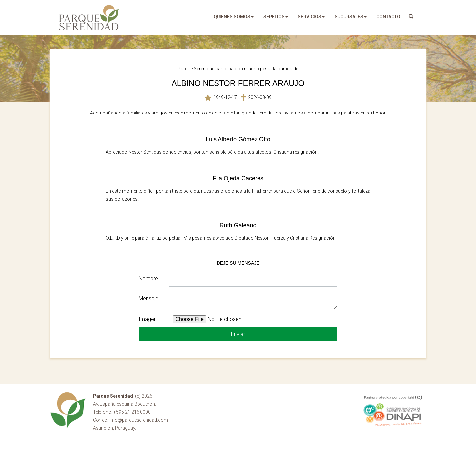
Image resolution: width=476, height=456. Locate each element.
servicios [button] (311, 17)
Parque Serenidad (89, 18)
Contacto (388, 17)
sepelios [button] (276, 17)
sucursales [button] (351, 17)
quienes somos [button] (234, 17)
